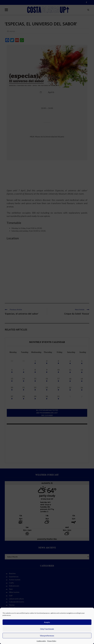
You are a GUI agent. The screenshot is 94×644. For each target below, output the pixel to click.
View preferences (47, 636)
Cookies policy (41, 641)
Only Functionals (47, 629)
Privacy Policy (52, 641)
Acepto (47, 622)
